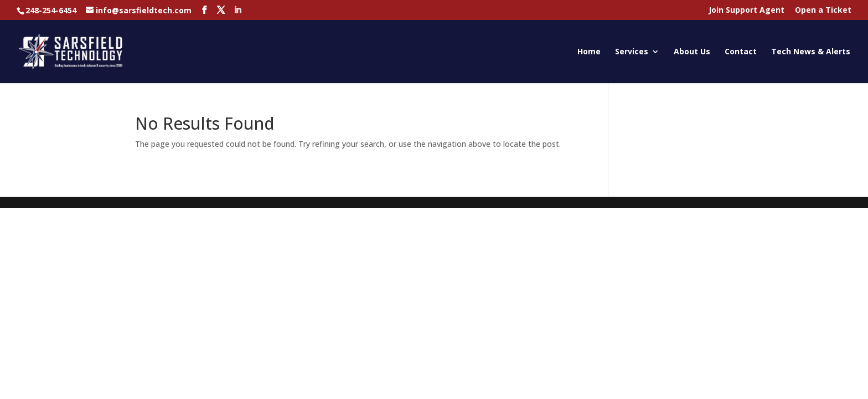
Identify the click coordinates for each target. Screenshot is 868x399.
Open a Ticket (823, 11)
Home (589, 52)
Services (632, 52)
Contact (741, 52)
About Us (692, 52)
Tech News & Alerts (811, 52)
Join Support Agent (746, 11)
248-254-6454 (51, 10)
